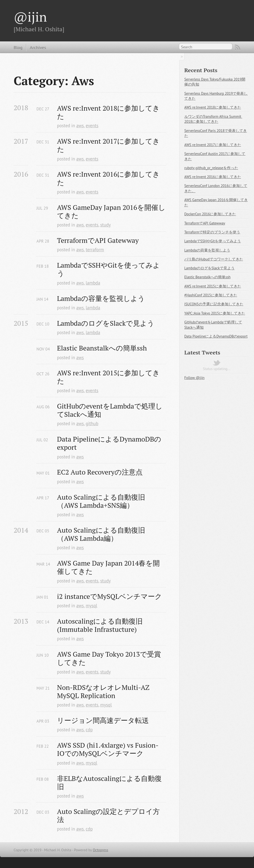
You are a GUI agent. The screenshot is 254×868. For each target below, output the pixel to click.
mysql (91, 606)
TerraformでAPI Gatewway (98, 240)
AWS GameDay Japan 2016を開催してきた (111, 211)
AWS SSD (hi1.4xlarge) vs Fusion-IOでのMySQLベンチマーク (108, 749)
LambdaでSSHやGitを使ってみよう (109, 269)
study (105, 225)
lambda (93, 283)
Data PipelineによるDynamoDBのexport (109, 443)
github (92, 423)
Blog (18, 47)
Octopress (100, 850)
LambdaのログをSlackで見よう (106, 323)
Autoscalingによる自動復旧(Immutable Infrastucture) (100, 625)
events (92, 126)
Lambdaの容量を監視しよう (101, 298)
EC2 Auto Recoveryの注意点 (100, 472)
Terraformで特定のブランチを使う (212, 232)
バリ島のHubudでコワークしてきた (214, 259)
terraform (95, 250)
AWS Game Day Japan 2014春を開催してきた (109, 567)
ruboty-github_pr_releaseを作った (211, 168)
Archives (38, 47)
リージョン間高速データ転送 (103, 720)
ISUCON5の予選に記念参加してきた (214, 304)
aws (80, 126)
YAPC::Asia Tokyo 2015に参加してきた (215, 313)
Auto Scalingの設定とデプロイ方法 (108, 815)
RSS (238, 47)
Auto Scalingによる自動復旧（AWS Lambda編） (101, 534)
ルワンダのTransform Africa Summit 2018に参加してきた (213, 119)
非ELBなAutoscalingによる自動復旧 (110, 782)
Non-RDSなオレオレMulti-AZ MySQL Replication (104, 691)
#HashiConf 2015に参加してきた (211, 295)
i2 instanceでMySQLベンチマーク (110, 596)
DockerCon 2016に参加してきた (210, 214)
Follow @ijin (194, 378)
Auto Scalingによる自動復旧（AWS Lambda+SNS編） (101, 501)
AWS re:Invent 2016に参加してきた (109, 178)
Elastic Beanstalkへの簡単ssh (102, 348)
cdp (89, 730)
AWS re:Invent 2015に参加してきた (109, 377)
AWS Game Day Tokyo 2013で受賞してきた (109, 658)
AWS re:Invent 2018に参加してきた (109, 112)
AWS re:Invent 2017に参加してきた (109, 145)
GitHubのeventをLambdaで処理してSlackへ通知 (110, 410)
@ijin (30, 17)
